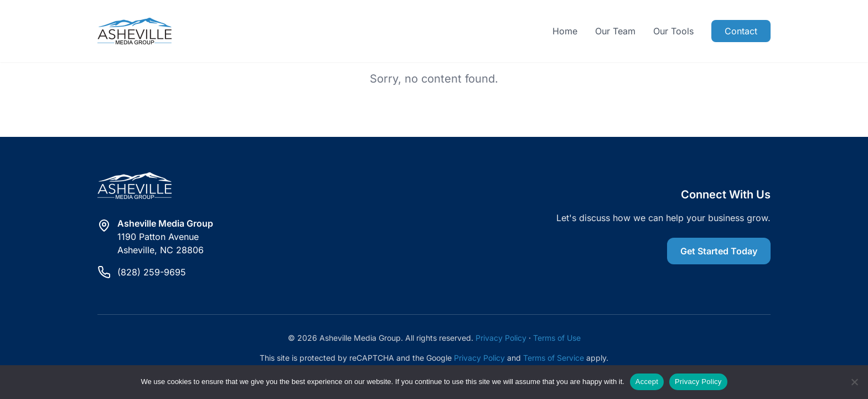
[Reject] (854, 382)
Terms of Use (557, 338)
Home (565, 31)
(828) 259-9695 (152, 272)
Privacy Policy (501, 338)
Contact (741, 31)
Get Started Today (719, 251)
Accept (647, 382)
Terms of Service (554, 358)
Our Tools (673, 31)
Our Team (615, 31)
